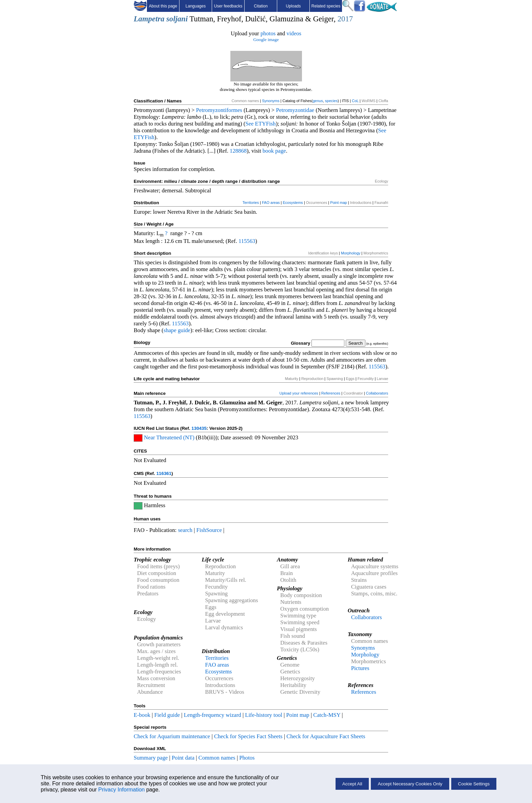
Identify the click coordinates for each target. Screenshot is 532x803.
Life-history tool (264, 715)
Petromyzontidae (295, 110)
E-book (142, 715)
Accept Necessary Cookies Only (410, 784)
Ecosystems (293, 203)
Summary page (151, 758)
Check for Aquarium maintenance (172, 736)
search (185, 530)
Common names (217, 758)
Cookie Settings (474, 784)
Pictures (360, 668)
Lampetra (149, 19)
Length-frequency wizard (213, 715)
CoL (355, 101)
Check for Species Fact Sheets (248, 736)
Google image (266, 40)
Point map (339, 203)
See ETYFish (260, 124)
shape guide (177, 330)
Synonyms (271, 101)
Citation (261, 6)
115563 (247, 241)
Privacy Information (122, 790)
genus (318, 101)
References (331, 393)
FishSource (209, 530)
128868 (238, 151)
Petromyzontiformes (219, 110)
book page (274, 151)
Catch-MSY (327, 715)
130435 (199, 428)
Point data (183, 758)
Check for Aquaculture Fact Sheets (326, 736)
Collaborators (377, 393)
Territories (251, 203)
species (331, 101)
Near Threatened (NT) (169, 437)
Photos (247, 758)
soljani (177, 19)
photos (268, 33)
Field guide (167, 715)
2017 (345, 19)
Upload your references (299, 393)
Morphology (351, 253)
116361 (164, 473)
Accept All (352, 784)
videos (294, 33)
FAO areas (271, 203)
